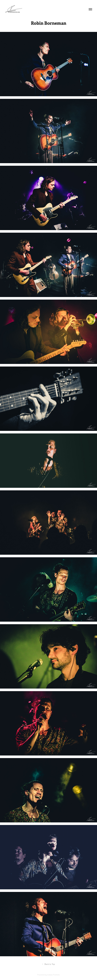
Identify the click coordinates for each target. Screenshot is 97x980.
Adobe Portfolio (54, 975)
